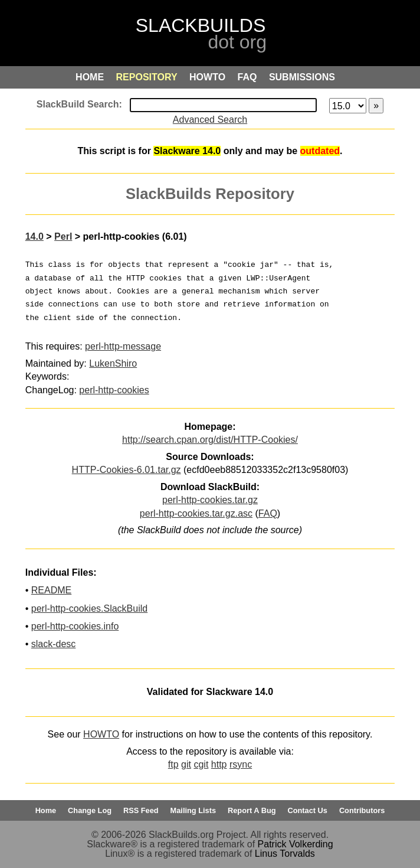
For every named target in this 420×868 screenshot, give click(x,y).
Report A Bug (252, 810)
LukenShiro (113, 363)
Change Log (90, 810)
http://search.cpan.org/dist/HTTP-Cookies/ (210, 440)
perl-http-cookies (114, 390)
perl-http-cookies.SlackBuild (89, 608)
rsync (241, 764)
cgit (201, 764)
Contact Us (307, 810)
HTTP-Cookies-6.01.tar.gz (127, 470)
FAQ (268, 513)
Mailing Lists (193, 810)
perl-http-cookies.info (75, 626)
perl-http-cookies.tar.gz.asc (196, 513)
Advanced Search (210, 120)
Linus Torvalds (285, 854)
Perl (63, 236)
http (219, 764)
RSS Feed (141, 810)
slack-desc (54, 644)
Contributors (362, 810)
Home (46, 810)
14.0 (35, 236)
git (186, 764)
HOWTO (101, 734)
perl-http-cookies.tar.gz (210, 500)
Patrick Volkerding (296, 844)
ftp (173, 764)
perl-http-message (123, 346)
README (51, 590)
